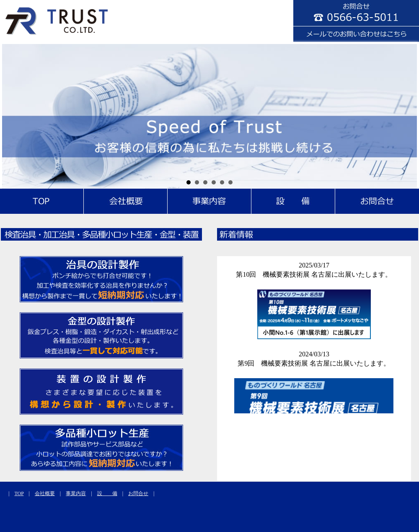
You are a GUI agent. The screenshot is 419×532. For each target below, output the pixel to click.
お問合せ (138, 493)
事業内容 (76, 493)
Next (406, 115)
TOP (19, 493)
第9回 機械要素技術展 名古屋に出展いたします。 (314, 363)
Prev (13, 115)
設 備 (107, 493)
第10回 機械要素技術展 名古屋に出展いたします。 (314, 274)
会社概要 (45, 493)
